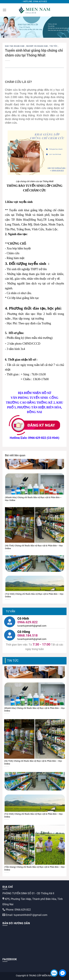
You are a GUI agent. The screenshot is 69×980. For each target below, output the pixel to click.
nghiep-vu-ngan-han (37, 46)
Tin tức (54, 46)
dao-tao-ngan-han (15, 46)
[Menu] (4, 10)
